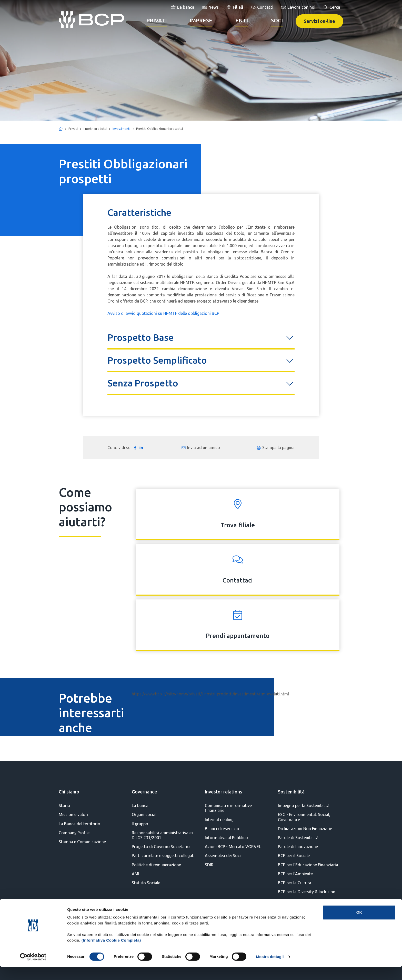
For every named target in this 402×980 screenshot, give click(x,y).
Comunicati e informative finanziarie (228, 808)
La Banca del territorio (79, 824)
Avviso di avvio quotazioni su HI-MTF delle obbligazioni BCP (163, 313)
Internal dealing (219, 820)
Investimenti (121, 129)
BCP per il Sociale (294, 856)
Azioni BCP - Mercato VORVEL (233, 847)
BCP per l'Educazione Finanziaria (308, 865)
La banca (140, 806)
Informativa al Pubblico (226, 838)
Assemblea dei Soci (223, 856)
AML (136, 874)
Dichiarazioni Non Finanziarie (305, 829)
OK (359, 925)
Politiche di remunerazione (156, 865)
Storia (64, 806)
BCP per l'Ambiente (295, 874)
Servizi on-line (319, 21)
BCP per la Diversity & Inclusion (307, 892)
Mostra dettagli (270, 970)
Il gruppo (140, 824)
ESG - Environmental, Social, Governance (304, 817)
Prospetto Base (140, 337)
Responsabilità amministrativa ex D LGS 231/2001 (163, 835)
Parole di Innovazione (298, 847)
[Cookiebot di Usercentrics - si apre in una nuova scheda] (33, 970)
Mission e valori (73, 814)
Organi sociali (145, 814)
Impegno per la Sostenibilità (304, 806)
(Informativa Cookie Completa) (111, 953)
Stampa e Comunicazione (82, 842)
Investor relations (224, 792)
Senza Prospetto (143, 383)
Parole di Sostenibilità (298, 838)
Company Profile (74, 833)
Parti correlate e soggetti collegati (163, 856)
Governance (144, 792)
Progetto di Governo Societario (161, 847)
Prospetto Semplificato (157, 360)
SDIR (209, 865)
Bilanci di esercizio (222, 829)
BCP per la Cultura (295, 883)
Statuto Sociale (146, 883)
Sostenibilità (291, 792)
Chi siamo (69, 792)
